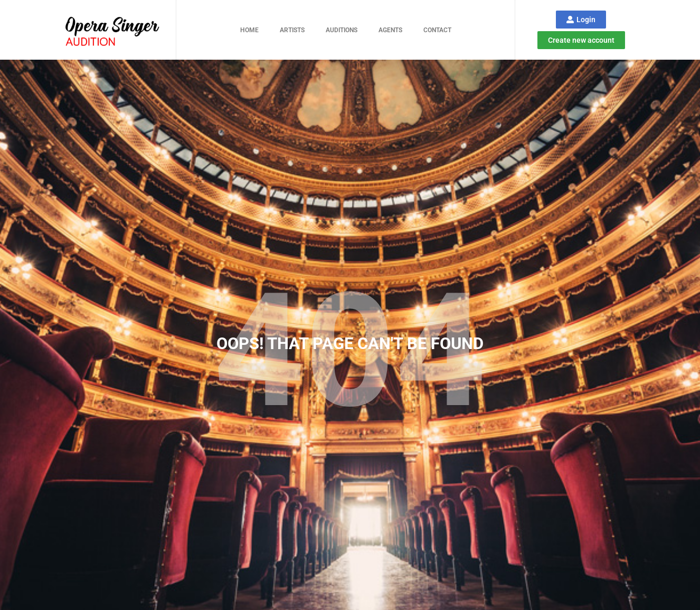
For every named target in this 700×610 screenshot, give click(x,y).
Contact (437, 30)
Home (249, 30)
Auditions (342, 30)
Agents (390, 30)
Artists (292, 30)
